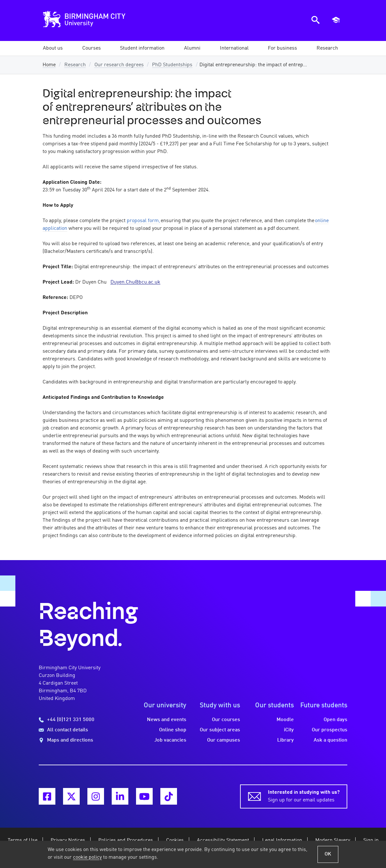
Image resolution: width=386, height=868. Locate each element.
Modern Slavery (333, 840)
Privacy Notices (68, 840)
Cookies (175, 840)
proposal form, (143, 221)
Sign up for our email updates (304, 796)
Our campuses (224, 740)
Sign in (371, 840)
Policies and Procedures (126, 840)
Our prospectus (330, 730)
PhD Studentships (172, 65)
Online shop (173, 730)
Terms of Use (23, 840)
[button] (53, 48)
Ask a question (330, 740)
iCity (289, 730)
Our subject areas (220, 730)
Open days (335, 720)
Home (49, 65)
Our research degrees (119, 65)
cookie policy (87, 857)
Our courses (226, 720)
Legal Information (282, 840)
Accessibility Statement (223, 840)
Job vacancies (170, 740)
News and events (167, 720)
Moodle (285, 720)
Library (285, 740)
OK (328, 854)
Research (75, 65)
